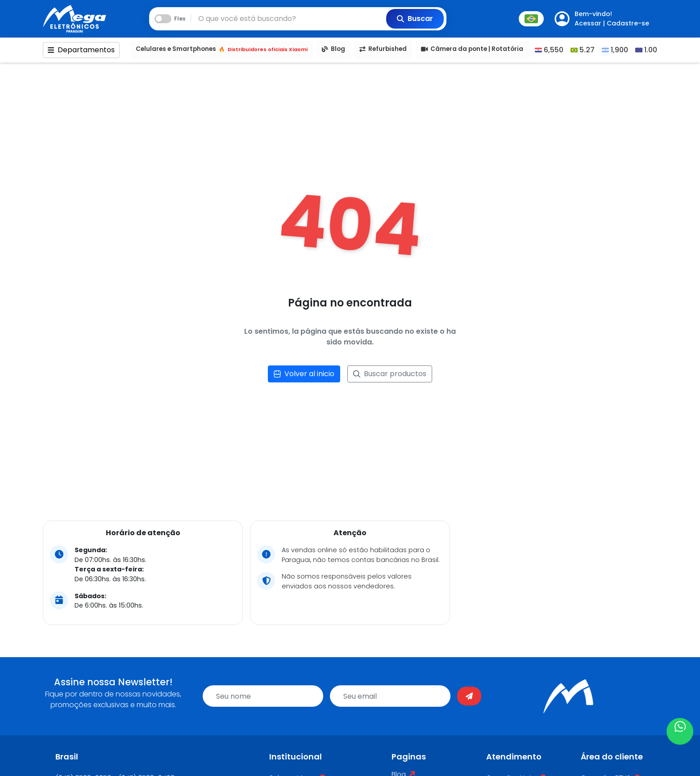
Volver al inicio (304, 374)
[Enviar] (469, 696)
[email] (390, 696)
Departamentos (81, 50)
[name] (263, 696)
